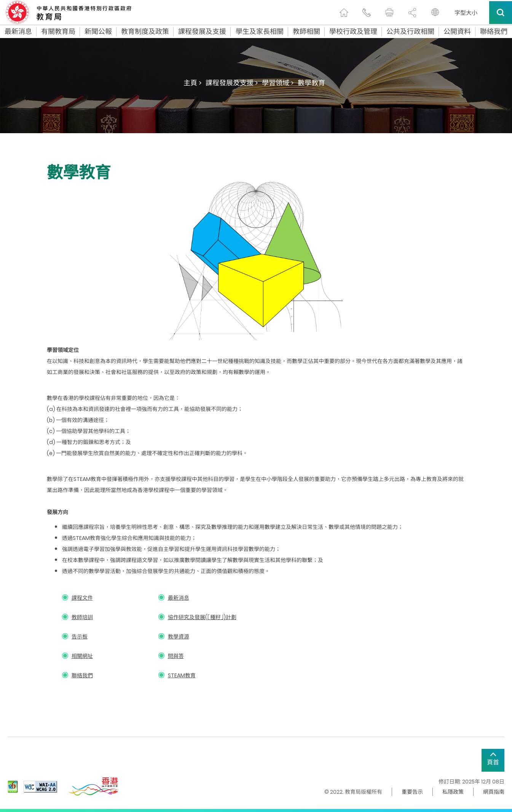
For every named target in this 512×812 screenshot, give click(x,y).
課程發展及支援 (202, 32)
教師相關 (306, 32)
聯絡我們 (494, 32)
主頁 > (193, 83)
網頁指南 (494, 792)
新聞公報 (98, 32)
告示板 (80, 637)
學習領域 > (278, 83)
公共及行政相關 (410, 32)
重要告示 (412, 792)
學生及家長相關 (260, 32)
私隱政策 (453, 792)
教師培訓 (82, 617)
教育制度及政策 (145, 32)
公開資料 (457, 32)
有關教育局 (58, 32)
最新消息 (18, 32)
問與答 (176, 656)
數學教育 (311, 83)
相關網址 (82, 656)
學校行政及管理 (353, 32)
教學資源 (179, 637)
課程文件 (82, 598)
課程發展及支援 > (232, 83)
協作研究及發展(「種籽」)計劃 (202, 617)
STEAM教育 (182, 675)
